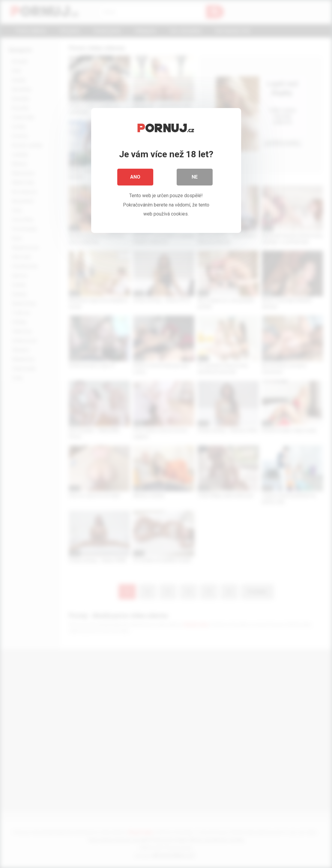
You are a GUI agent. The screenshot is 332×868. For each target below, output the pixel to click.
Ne (195, 177)
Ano (135, 177)
